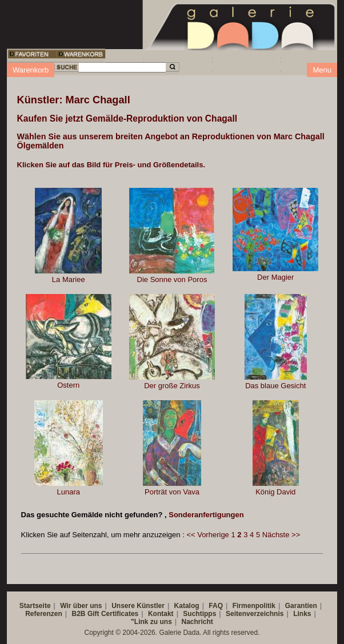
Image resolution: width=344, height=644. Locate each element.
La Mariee (69, 279)
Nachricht (197, 622)
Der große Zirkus (172, 386)
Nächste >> (281, 535)
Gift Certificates (113, 614)
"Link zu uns (151, 622)
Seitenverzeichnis (255, 614)
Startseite (35, 606)
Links (302, 614)
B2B (79, 614)
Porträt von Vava (172, 492)
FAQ (216, 606)
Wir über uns (81, 606)
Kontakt (161, 614)
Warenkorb (31, 70)
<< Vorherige (207, 535)
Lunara (68, 492)
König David (275, 492)
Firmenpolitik (254, 606)
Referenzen (44, 614)
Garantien (301, 606)
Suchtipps (199, 614)
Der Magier (275, 277)
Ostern (68, 385)
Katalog (187, 606)
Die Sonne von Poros (172, 279)
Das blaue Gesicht (275, 386)
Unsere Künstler (138, 606)
